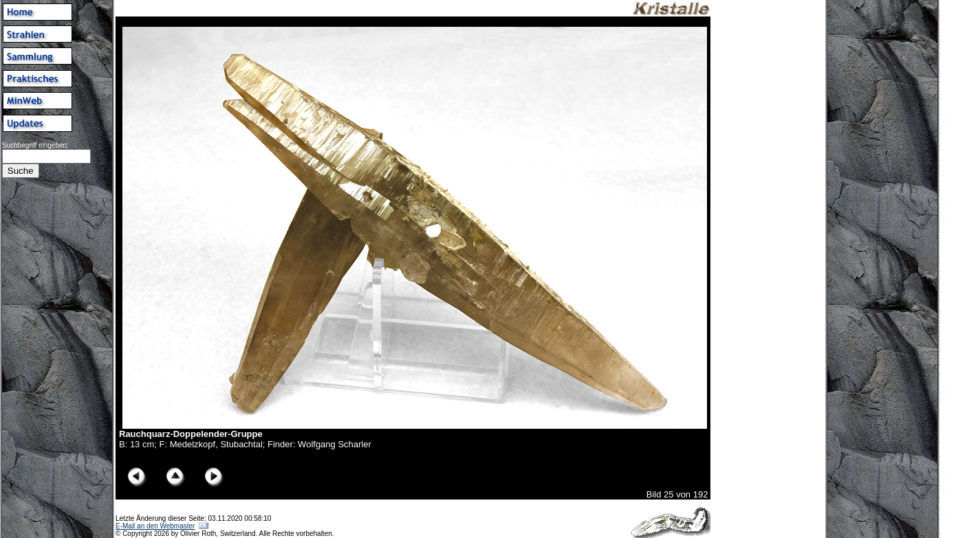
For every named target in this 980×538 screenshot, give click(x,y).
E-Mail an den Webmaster (155, 526)
